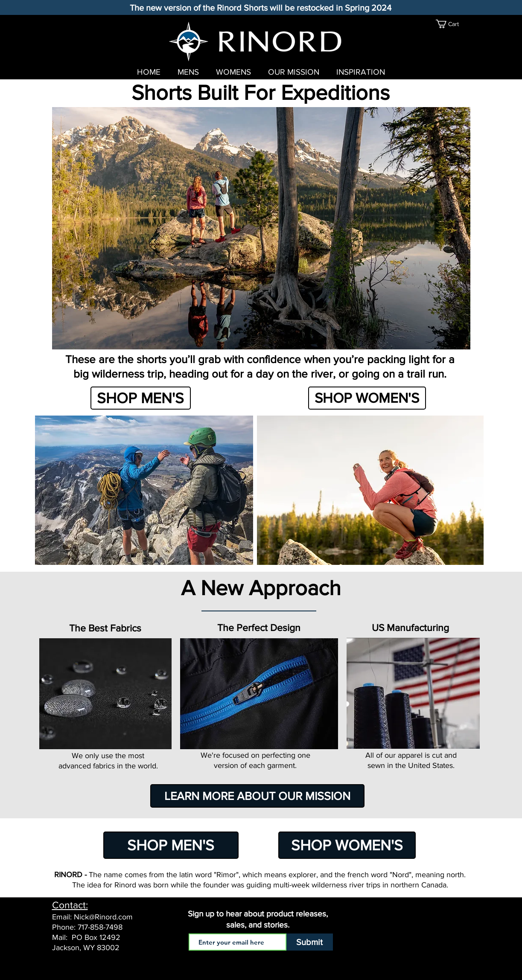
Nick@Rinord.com (103, 917)
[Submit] (310, 942)
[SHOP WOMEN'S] (367, 398)
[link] (452, 24)
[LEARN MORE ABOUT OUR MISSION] (257, 796)
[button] (261, 228)
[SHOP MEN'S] (141, 398)
